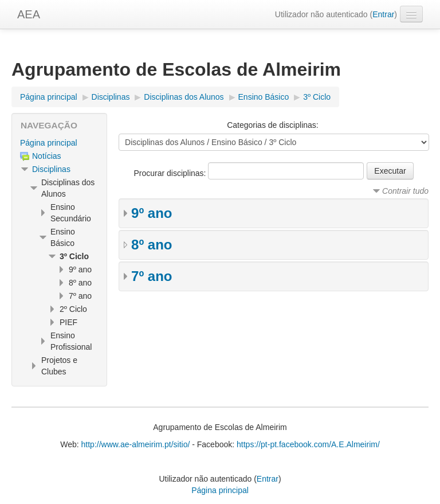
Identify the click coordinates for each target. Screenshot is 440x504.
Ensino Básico (264, 97)
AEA (29, 14)
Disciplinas (111, 97)
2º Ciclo (73, 309)
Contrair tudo (405, 191)
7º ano (152, 276)
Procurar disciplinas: (171, 173)
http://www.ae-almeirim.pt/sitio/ (136, 444)
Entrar (383, 14)
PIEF (68, 322)
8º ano (152, 245)
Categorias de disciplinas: (273, 125)
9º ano (152, 213)
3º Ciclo (317, 97)
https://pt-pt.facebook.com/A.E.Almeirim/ (308, 444)
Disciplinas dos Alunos (184, 97)
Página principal (49, 97)
